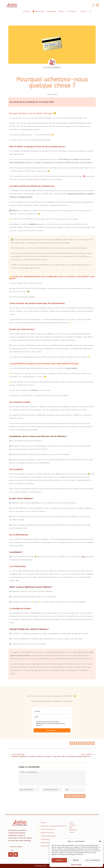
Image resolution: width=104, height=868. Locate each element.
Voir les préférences (93, 860)
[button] (100, 841)
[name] (52, 711)
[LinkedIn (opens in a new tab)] (98, 5)
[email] (52, 717)
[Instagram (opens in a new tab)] (93, 5)
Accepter (59, 860)
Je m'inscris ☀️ (52, 730)
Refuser (76, 860)
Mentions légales (76, 865)
